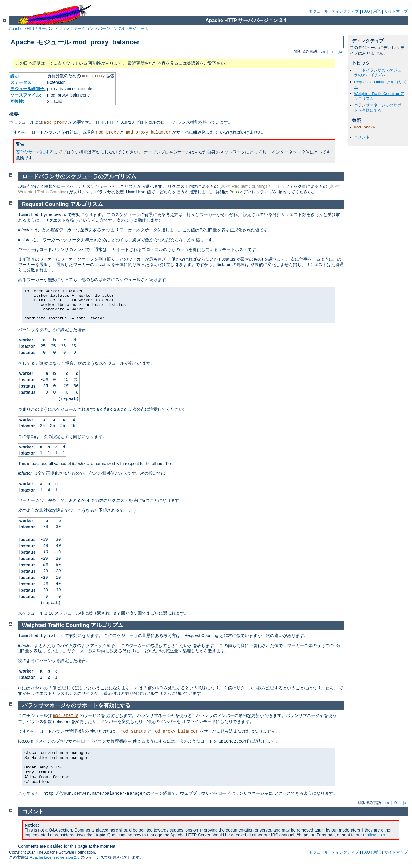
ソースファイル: (26, 95)
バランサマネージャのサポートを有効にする (380, 108)
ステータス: (22, 82)
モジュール (319, 11)
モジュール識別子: (28, 89)
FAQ (366, 11)
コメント (362, 137)
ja (340, 51)
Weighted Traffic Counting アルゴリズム (73, 625)
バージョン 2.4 (111, 29)
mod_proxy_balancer (148, 132)
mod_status (66, 716)
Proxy (236, 192)
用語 (377, 11)
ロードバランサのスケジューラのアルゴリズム (380, 73)
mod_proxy (94, 76)
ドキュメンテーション (74, 29)
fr (332, 51)
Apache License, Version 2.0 (55, 857)
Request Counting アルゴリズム (62, 204)
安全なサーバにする (35, 152)
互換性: (17, 101)
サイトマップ (396, 11)
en (323, 51)
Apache (16, 29)
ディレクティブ (345, 11)
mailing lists (374, 835)
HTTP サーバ (38, 29)
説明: (15, 76)
